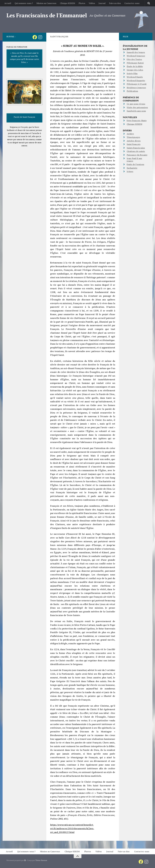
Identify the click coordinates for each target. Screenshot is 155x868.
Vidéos (92, 3)
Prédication (132, 91)
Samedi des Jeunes (136, 52)
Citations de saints (136, 151)
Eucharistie (132, 168)
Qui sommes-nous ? (24, 3)
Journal (102, 3)
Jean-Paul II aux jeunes (134, 160)
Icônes (130, 171)
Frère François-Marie (137, 121)
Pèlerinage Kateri (135, 63)
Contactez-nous (132, 3)
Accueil (8, 3)
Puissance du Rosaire (137, 155)
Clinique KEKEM (67, 3)
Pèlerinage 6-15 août (137, 84)
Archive (130, 134)
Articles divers (134, 141)
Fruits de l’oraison (135, 164)
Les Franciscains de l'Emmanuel (47, 15)
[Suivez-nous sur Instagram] (40, 37)
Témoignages (133, 137)
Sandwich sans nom (136, 111)
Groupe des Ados (135, 70)
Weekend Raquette (136, 81)
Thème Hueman (41, 860)
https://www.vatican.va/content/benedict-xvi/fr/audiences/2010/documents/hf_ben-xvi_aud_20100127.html (72, 828)
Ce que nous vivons (136, 104)
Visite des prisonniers (137, 107)
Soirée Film (132, 73)
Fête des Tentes (134, 59)
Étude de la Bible (135, 66)
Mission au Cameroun (46, 3)
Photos (82, 3)
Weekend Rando (135, 77)
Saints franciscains (136, 148)
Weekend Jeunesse (136, 56)
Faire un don (115, 3)
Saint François (134, 144)
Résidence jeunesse (136, 88)
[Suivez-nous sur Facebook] (35, 37)
